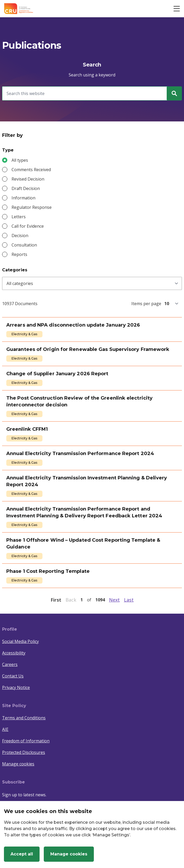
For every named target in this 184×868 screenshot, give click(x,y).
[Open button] (177, 9)
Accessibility (14, 653)
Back (71, 600)
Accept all (22, 854)
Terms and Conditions (24, 718)
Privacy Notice (16, 687)
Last (129, 600)
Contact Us (13, 676)
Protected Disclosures (24, 752)
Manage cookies (18, 764)
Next (114, 600)
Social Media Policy (20, 641)
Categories (15, 270)
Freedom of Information (26, 741)
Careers (10, 664)
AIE (5, 729)
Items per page (146, 304)
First (56, 600)
